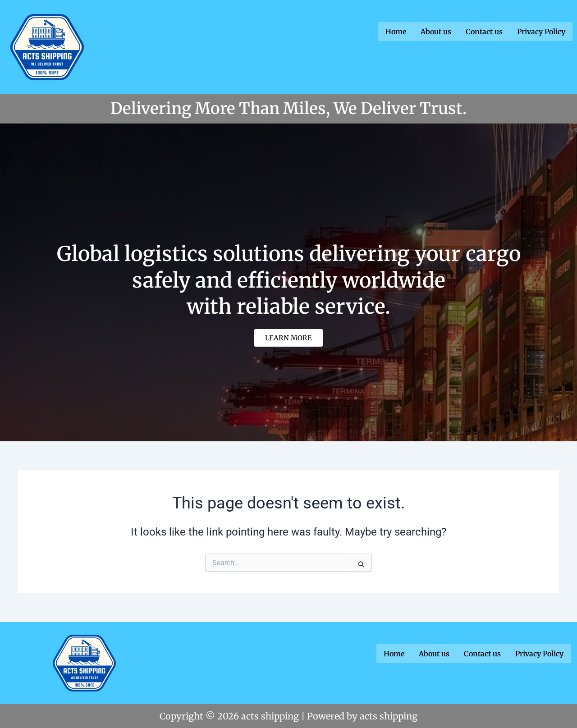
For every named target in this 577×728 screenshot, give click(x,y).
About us (436, 31)
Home (396, 31)
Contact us (484, 31)
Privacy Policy (541, 31)
